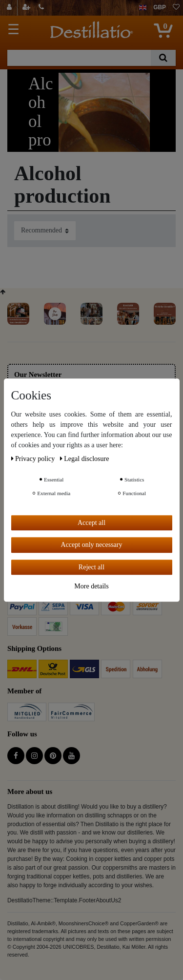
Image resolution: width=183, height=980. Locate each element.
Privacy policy (34, 459)
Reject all (91, 567)
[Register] (27, 8)
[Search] (163, 58)
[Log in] (10, 8)
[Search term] (79, 58)
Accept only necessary (92, 545)
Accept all (91, 523)
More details (91, 586)
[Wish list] (176, 8)
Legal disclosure (85, 459)
